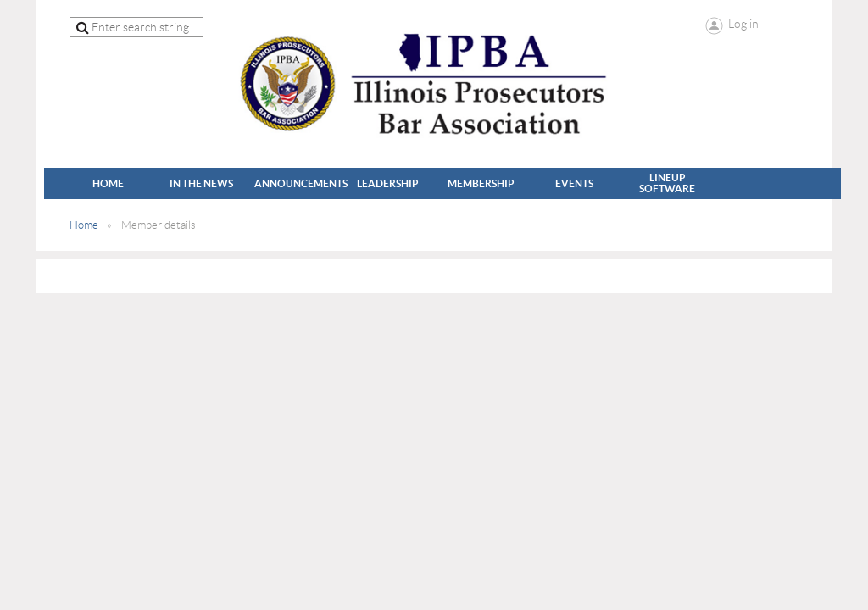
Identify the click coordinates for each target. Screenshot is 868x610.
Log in (743, 24)
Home (84, 225)
